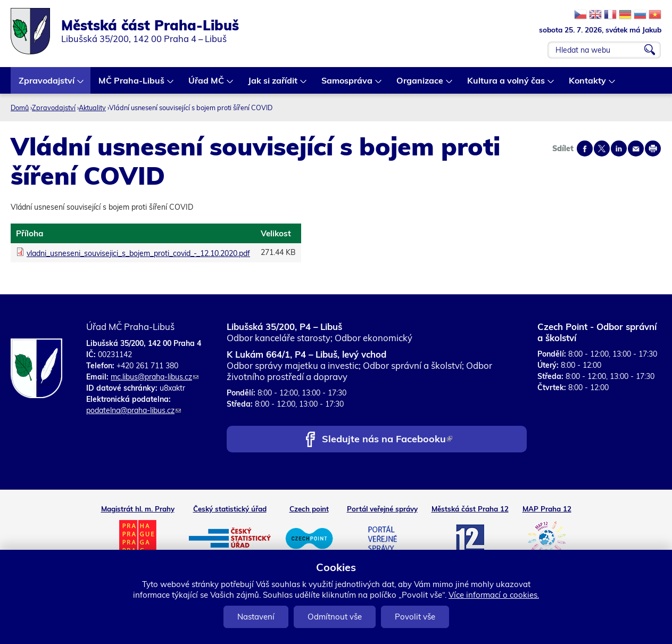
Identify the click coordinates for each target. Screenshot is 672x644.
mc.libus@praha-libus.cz (155, 377)
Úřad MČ (207, 84)
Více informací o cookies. (494, 595)
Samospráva (347, 84)
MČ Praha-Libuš (132, 84)
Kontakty (588, 84)
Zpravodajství (47, 84)
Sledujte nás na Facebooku (387, 440)
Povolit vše (415, 617)
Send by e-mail (636, 148)
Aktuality (92, 108)
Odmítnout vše (335, 617)
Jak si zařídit (273, 84)
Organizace (420, 84)
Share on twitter (602, 148)
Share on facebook (585, 148)
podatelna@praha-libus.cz (134, 410)
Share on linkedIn (619, 148)
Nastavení (256, 617)
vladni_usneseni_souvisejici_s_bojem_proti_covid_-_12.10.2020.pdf (138, 253)
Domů (20, 108)
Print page (653, 148)
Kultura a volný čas (507, 84)
